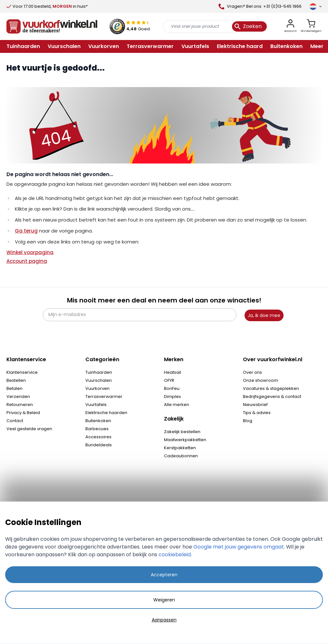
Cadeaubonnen (181, 456)
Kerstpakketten (180, 448)
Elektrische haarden (106, 413)
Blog (248, 421)
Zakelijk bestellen (182, 432)
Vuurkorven (97, 388)
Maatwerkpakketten (185, 440)
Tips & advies (257, 413)
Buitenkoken (98, 421)
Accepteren (164, 575)
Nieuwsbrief (255, 405)
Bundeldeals (99, 445)
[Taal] (315, 6)
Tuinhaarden (99, 372)
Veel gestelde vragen (29, 429)
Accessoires (98, 437)
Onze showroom (260, 380)
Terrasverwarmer (104, 396)
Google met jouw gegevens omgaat (239, 547)
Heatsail (173, 372)
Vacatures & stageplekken (271, 388)
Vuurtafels (96, 405)
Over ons (252, 372)
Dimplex (172, 396)
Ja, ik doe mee (264, 315)
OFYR (169, 380)
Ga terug (26, 231)
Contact (15, 421)
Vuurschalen (99, 380)
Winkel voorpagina (30, 252)
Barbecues (97, 429)
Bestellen (16, 380)
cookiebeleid (175, 555)
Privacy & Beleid (23, 413)
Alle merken (177, 405)
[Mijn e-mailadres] (140, 315)
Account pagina (27, 261)
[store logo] (52, 26)
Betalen (14, 388)
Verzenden (18, 396)
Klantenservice (22, 372)
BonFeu (172, 388)
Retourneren (20, 405)
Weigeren (164, 600)
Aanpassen (164, 620)
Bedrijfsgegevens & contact (272, 396)
